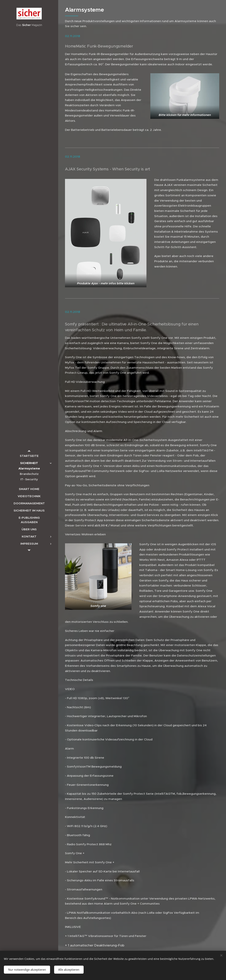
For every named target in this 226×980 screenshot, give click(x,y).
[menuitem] (29, 456)
